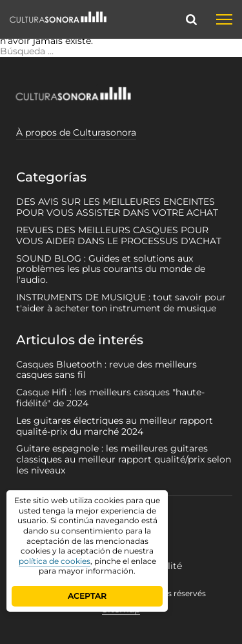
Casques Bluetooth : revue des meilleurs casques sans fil (106, 370)
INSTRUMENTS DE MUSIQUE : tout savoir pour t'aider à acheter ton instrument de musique (121, 303)
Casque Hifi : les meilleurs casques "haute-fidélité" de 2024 (110, 398)
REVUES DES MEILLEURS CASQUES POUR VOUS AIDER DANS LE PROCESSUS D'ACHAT (119, 235)
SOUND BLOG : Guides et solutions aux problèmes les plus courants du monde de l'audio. (111, 269)
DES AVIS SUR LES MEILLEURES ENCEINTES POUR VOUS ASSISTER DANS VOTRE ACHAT (117, 207)
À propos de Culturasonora (76, 132)
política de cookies (55, 561)
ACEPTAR (87, 596)
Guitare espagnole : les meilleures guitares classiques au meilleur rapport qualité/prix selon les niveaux (124, 459)
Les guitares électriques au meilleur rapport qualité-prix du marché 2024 (115, 426)
